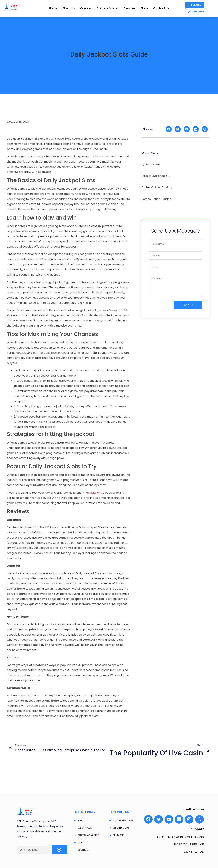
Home (53, 8)
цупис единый (151, 164)
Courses (86, 8)
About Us (69, 8)
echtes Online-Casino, (157, 187)
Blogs (144, 8)
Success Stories (108, 8)
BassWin (96, 493)
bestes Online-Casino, (157, 199)
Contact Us (161, 8)
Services (130, 8)
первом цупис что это (156, 176)
